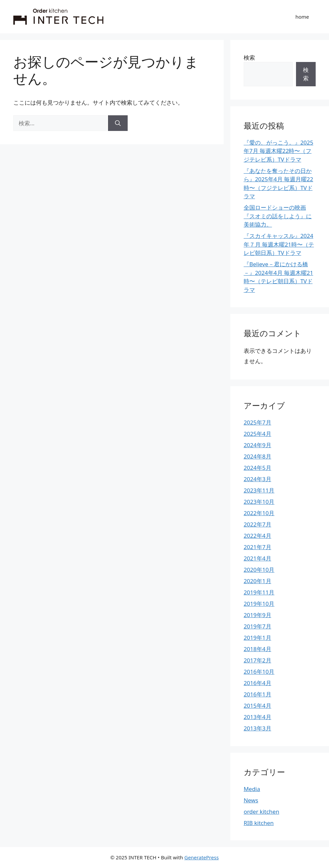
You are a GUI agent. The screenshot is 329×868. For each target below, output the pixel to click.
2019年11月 (259, 592)
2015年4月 (257, 706)
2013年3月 (257, 728)
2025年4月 (257, 434)
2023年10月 (259, 502)
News (251, 800)
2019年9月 (257, 615)
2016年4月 (257, 683)
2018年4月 (257, 649)
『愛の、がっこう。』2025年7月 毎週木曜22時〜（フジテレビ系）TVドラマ (278, 151)
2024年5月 (257, 468)
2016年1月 (257, 694)
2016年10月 (259, 672)
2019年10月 (259, 604)
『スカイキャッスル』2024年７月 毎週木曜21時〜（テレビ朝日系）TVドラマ (279, 244)
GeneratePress (201, 857)
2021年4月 (257, 558)
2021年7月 (257, 547)
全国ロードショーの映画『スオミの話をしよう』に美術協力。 (278, 216)
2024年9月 (257, 445)
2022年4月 (257, 536)
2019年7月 (257, 626)
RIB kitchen (259, 823)
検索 (249, 57)
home (302, 17)
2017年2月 (257, 660)
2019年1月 (257, 638)
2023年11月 (259, 490)
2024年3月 (257, 479)
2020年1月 (257, 581)
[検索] (118, 123)
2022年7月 (257, 524)
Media (252, 789)
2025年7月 (257, 422)
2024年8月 (257, 456)
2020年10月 (259, 570)
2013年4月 (257, 717)
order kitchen (261, 812)
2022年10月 (259, 513)
